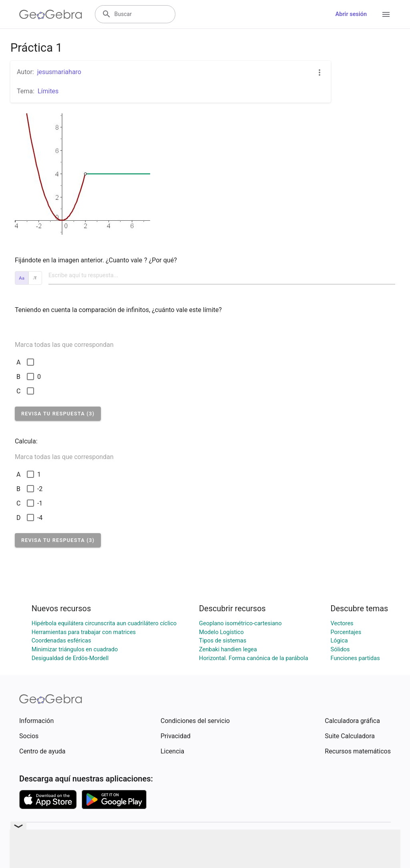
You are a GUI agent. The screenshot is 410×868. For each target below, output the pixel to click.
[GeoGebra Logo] (51, 14)
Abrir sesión (351, 14)
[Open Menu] (386, 14)
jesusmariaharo (59, 72)
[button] (58, 414)
